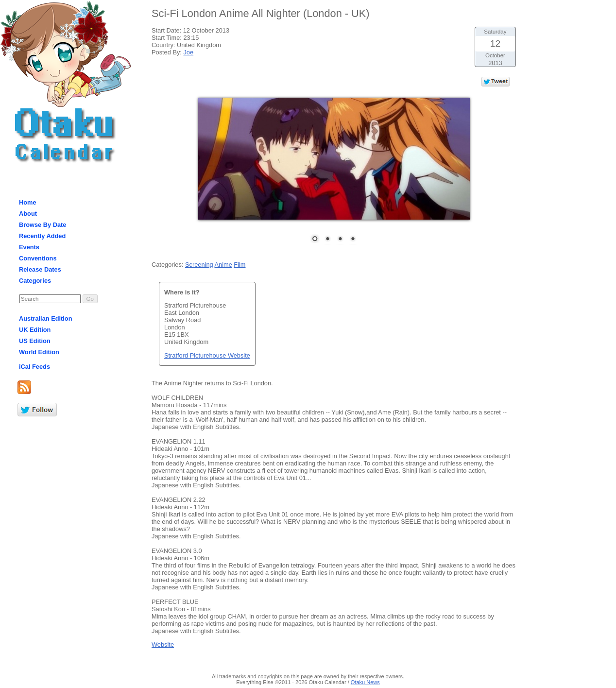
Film (240, 265)
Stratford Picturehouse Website (207, 355)
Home (28, 202)
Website (163, 645)
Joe (188, 52)
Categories (35, 281)
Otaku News (365, 682)
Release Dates (40, 269)
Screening (199, 265)
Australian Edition (46, 318)
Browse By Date (43, 225)
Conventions (38, 258)
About (28, 214)
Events (29, 247)
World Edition (39, 352)
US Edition (35, 341)
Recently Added (42, 236)
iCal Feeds (34, 367)
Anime (223, 265)
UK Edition (35, 330)
